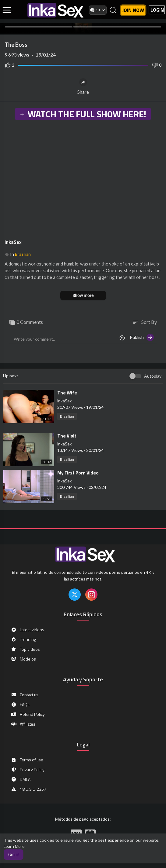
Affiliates (23, 724)
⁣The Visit (67, 436)
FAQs (20, 705)
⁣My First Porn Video (78, 473)
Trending (23, 639)
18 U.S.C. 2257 (28, 789)
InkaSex (13, 242)
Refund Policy (28, 714)
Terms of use (27, 760)
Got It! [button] (13, 854)
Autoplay (153, 376)
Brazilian (23, 254)
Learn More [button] (14, 846)
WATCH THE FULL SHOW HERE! (83, 114)
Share (83, 86)
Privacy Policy (28, 770)
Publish (142, 337)
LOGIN (157, 10)
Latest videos (27, 630)
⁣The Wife (67, 393)
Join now (133, 10)
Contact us (25, 695)
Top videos (25, 649)
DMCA (21, 779)
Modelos (23, 659)
